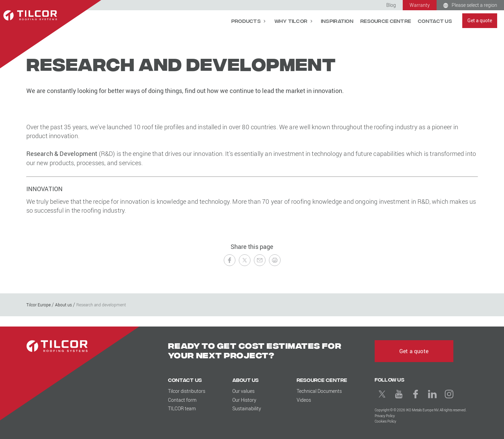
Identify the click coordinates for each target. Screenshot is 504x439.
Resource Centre (386, 21)
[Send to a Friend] (260, 260)
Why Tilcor (292, 21)
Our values (243, 391)
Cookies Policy (385, 421)
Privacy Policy (385, 416)
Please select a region (474, 5)
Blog (391, 5)
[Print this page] (275, 260)
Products (247, 21)
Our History (244, 400)
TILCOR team (182, 408)
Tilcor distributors (187, 391)
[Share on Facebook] (230, 260)
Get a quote (480, 20)
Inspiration (337, 21)
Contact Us (435, 21)
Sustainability (247, 408)
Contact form (182, 400)
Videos (304, 400)
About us (246, 380)
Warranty (420, 5)
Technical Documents (319, 391)
